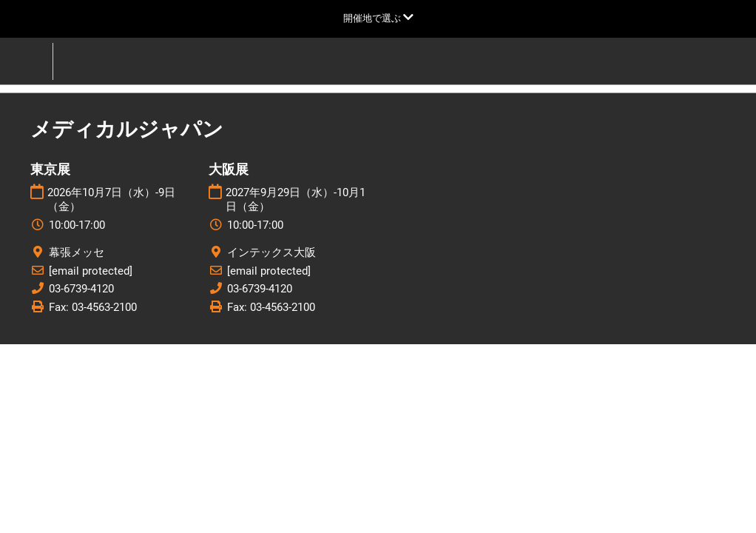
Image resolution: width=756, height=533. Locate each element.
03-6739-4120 (81, 289)
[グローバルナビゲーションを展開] (378, 18)
